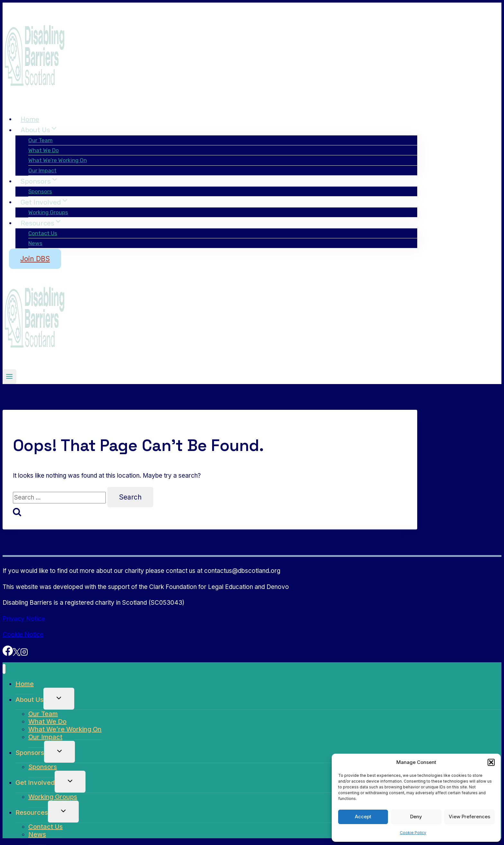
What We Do (44, 150)
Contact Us (43, 233)
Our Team (40, 140)
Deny (416, 817)
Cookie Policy (413, 833)
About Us (29, 700)
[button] (491, 762)
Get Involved (35, 783)
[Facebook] (8, 654)
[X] (17, 654)
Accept (363, 817)
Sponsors (40, 191)
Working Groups (48, 212)
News (35, 243)
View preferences (469, 817)
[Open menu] (9, 377)
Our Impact (42, 170)
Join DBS (35, 259)
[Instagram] (24, 654)
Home (30, 119)
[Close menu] (4, 669)
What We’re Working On (58, 160)
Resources (32, 813)
